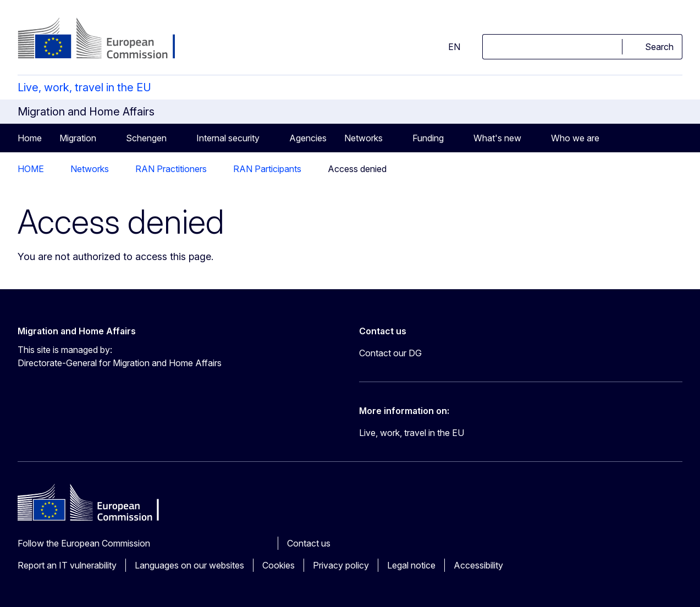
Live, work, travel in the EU (84, 87)
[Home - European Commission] (106, 40)
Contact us (309, 543)
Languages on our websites (189, 565)
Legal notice (411, 565)
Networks (90, 169)
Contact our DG (390, 353)
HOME (31, 169)
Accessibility (478, 565)
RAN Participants (267, 169)
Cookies (279, 565)
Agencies (308, 138)
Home (30, 138)
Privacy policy (341, 565)
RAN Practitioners (171, 169)
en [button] (448, 47)
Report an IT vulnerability (67, 565)
